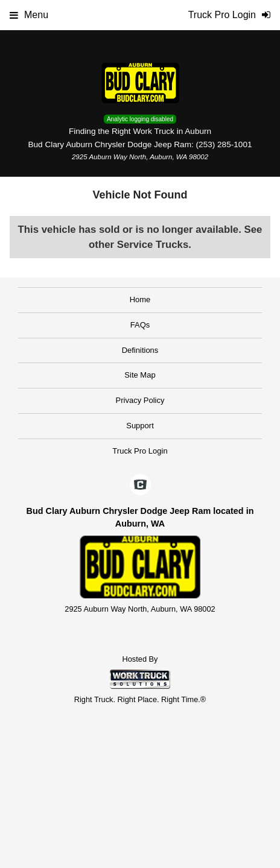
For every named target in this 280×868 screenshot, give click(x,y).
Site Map (140, 375)
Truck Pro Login (140, 451)
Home (140, 299)
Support (140, 426)
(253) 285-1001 (224, 144)
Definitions (140, 350)
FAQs (140, 325)
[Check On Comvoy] (140, 486)
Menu (29, 15)
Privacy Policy (140, 400)
